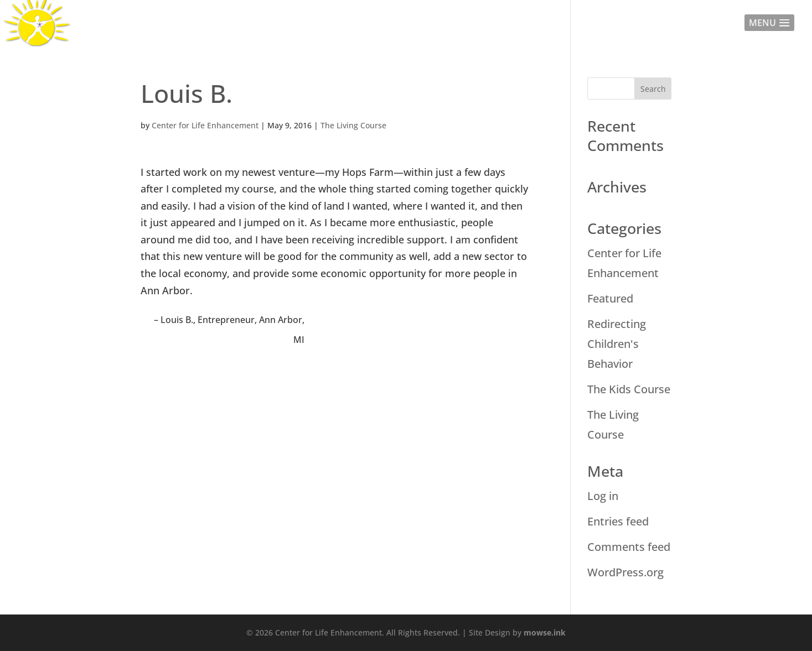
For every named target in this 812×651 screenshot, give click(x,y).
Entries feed (618, 521)
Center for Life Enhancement (205, 125)
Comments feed (629, 547)
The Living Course (353, 125)
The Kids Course (629, 389)
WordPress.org (625, 572)
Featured (610, 298)
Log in (603, 496)
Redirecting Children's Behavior (617, 344)
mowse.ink (545, 632)
